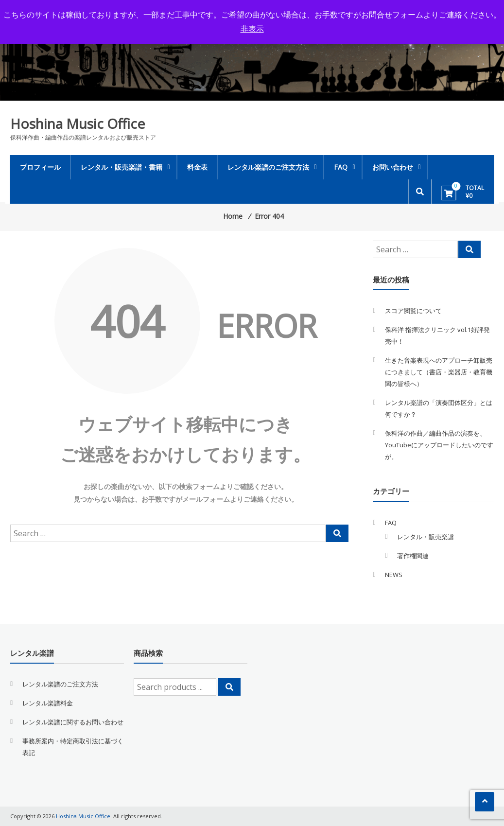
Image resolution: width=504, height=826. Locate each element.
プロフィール (40, 167)
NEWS (394, 575)
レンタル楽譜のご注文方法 (268, 167)
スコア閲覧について (413, 311)
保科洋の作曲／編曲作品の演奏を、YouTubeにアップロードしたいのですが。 (439, 445)
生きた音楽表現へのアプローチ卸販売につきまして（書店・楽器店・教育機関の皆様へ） (439, 372)
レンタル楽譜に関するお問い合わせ (73, 722)
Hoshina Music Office (78, 123)
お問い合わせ (393, 167)
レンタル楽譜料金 (48, 703)
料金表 (197, 167)
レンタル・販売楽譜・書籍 (122, 167)
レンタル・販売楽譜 (426, 537)
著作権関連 (413, 556)
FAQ (341, 167)
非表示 (252, 29)
